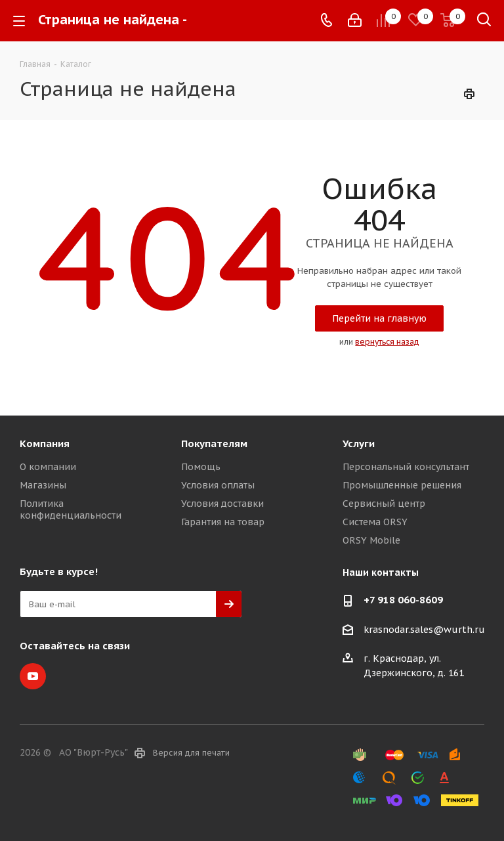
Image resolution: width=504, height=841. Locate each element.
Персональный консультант (406, 467)
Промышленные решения (402, 485)
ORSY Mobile (371, 540)
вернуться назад (387, 342)
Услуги (359, 443)
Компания (45, 443)
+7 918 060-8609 (403, 600)
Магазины (43, 485)
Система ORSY (375, 522)
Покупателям (214, 443)
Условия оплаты (218, 485)
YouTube (33, 676)
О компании (48, 467)
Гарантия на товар (223, 522)
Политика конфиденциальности (71, 509)
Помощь (201, 467)
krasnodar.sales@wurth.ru (424, 630)
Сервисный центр (384, 504)
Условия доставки (222, 504)
